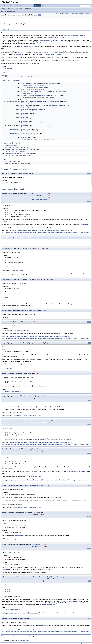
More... (37, 77)
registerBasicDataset (10, 149)
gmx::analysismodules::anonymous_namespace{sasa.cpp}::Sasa (26, 230)
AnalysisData (14, 51)
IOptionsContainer (32, 83)
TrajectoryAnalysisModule (10, 11)
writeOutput (24, 117)
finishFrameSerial (26, 137)
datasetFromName (26, 133)
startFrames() (47, 40)
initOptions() (67, 36)
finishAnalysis (25, 113)
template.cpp (8, 68)
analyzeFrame (25, 105)
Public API (3, 17)
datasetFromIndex (26, 129)
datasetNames (25, 125)
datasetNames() (28, 300)
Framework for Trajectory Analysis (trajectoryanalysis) (16, 17)
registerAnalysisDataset (10, 153)
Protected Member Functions (83, 13)
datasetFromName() (69, 566)
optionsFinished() (75, 36)
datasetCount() (19, 269)
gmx (2, 11)
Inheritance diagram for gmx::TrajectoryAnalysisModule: (15, 24)
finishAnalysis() (52, 37)
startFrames (24, 101)
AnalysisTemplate (85, 232)
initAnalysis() (83, 36)
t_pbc (44, 105)
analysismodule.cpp (25, 639)
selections (35, 46)
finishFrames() (44, 37)
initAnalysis (24, 91)
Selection (39, 57)
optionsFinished (25, 87)
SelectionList (50, 57)
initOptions (24, 83)
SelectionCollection (56, 101)
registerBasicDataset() (18, 534)
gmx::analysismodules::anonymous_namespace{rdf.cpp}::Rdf (57, 230)
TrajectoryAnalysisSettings (48, 83)
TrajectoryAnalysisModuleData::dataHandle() (50, 54)
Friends (90, 13)
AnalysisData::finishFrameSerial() (13, 390)
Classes (65, 13)
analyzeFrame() (26, 37)
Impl (6, 75)
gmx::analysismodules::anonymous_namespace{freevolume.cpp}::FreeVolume (59, 232)
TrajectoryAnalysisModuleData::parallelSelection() (23, 61)
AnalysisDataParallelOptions (38, 101)
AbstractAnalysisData (14, 129)
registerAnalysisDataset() (71, 51)
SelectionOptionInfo (82, 499)
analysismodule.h (24, 637)
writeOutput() (60, 37)
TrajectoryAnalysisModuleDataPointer (11, 101)
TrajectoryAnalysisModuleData (43, 42)
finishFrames (24, 109)
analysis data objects (24, 46)
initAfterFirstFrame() (6, 37)
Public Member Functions (72, 13)
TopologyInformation (58, 91)
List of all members (60, 13)
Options (17, 461)
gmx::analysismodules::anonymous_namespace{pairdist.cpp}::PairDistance (20, 232)
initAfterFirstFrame (26, 95)
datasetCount (25, 121)
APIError (7, 266)
